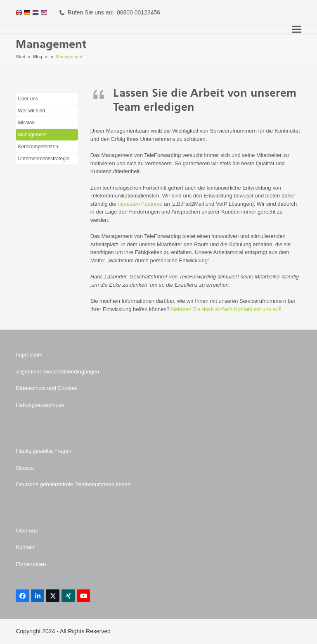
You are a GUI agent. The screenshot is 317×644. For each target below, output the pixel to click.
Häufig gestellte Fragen (43, 451)
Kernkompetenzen (38, 147)
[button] (297, 30)
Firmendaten (31, 564)
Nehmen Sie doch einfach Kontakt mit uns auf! (226, 309)
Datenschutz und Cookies (46, 388)
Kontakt (25, 547)
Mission (26, 123)
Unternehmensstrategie (44, 159)
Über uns (28, 99)
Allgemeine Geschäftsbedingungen (57, 372)
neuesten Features (140, 204)
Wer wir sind (31, 111)
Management (32, 135)
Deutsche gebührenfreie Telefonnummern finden (73, 484)
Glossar (25, 468)
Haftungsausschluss (40, 405)
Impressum (29, 355)
